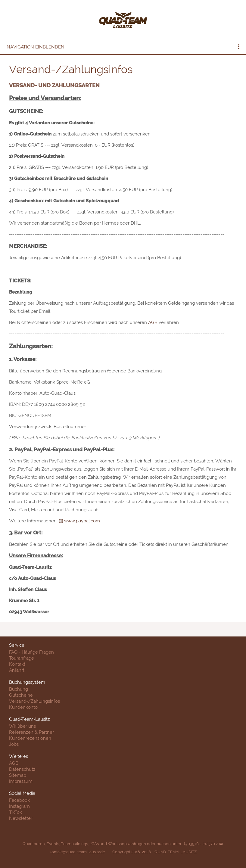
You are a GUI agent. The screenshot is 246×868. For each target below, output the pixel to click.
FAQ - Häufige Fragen (31, 652)
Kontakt (17, 664)
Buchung (19, 689)
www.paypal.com (79, 521)
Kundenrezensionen (30, 738)
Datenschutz (22, 769)
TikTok (16, 812)
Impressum (21, 781)
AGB (153, 322)
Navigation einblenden (36, 47)
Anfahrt (17, 670)
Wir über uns (22, 726)
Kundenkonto (23, 707)
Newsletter (21, 818)
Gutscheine (21, 695)
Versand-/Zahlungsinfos (34, 701)
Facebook (19, 800)
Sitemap (18, 775)
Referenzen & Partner (31, 732)
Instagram (19, 806)
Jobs (14, 744)
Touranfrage (22, 658)
